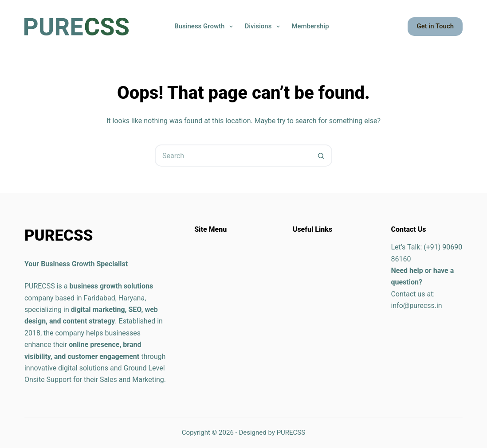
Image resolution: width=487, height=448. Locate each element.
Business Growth (205, 27)
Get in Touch (435, 26)
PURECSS (291, 432)
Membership (310, 26)
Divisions (264, 27)
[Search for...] (232, 156)
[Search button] (321, 156)
